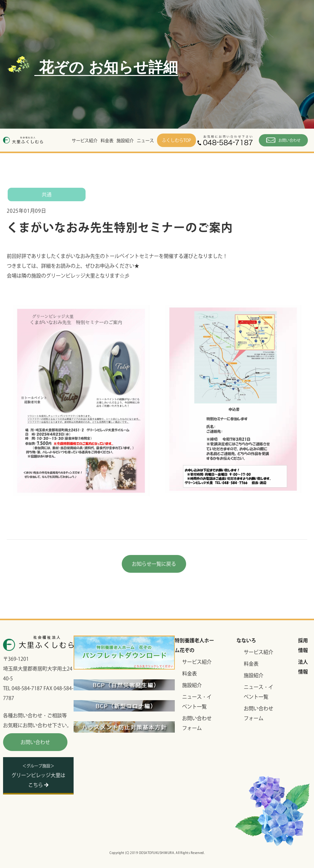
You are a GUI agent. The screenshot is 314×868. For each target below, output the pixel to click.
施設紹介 (125, 141)
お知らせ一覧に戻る (154, 564)
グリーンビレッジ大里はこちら (38, 776)
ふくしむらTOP (176, 140)
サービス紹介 (85, 141)
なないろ (246, 640)
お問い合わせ (283, 140)
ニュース (145, 141)
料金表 (107, 141)
